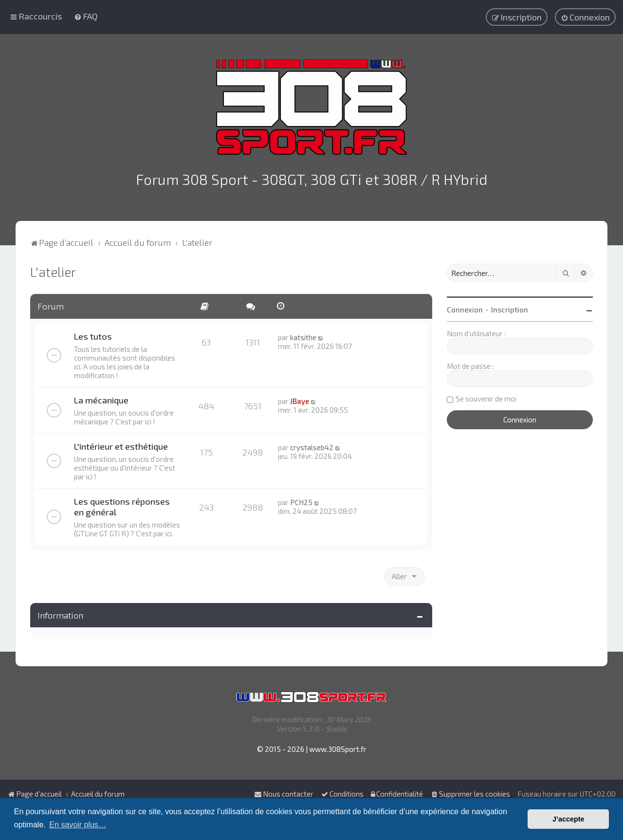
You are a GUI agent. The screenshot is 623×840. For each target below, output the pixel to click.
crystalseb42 (312, 445)
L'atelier (53, 269)
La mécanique (101, 398)
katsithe (303, 335)
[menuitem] (86, 16)
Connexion (465, 307)
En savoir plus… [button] (78, 825)
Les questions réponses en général (122, 504)
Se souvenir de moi (486, 396)
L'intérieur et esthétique (121, 444)
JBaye (300, 399)
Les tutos (93, 334)
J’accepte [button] (568, 819)
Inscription (510, 307)
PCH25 (301, 500)
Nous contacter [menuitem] (284, 794)
